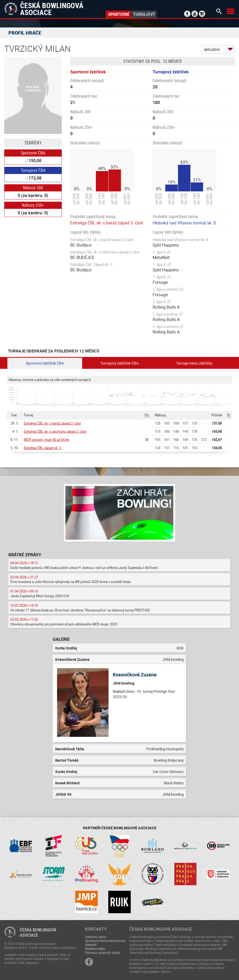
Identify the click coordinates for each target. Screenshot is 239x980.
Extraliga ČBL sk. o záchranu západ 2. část (55, 431)
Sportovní (118, 14)
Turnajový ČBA (33, 170)
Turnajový (144, 14)
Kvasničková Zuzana (135, 675)
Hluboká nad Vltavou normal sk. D (184, 223)
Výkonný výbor (96, 937)
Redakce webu (95, 949)
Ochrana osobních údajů (103, 953)
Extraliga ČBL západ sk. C (43, 448)
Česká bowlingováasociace (38, 932)
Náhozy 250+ (33, 205)
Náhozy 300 (33, 188)
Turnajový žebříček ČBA (120, 363)
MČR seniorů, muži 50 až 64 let (46, 440)
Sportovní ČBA (33, 153)
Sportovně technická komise (105, 941)
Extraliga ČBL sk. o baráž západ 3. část (107, 223)
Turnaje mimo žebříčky (194, 363)
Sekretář (91, 945)
